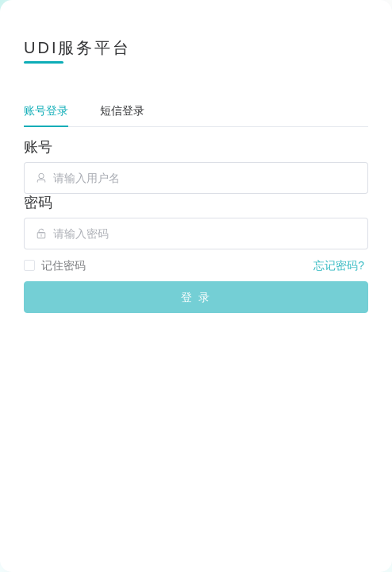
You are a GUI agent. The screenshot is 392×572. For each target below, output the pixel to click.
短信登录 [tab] (122, 110)
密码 (38, 203)
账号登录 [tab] (46, 110)
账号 (38, 147)
